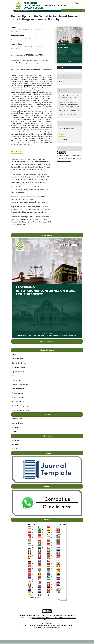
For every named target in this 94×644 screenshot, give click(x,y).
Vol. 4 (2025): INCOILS (33, 11)
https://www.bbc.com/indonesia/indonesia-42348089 (29, 202)
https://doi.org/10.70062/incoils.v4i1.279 (29, 55)
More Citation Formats (68, 114)
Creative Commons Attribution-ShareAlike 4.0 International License (69, 158)
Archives (20, 11)
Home (13, 11)
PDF (61, 67)
